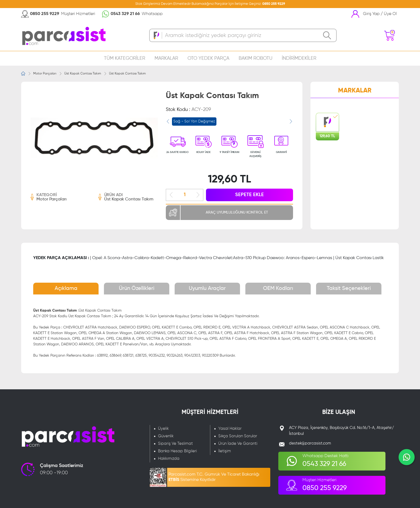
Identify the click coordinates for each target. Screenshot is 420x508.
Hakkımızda (169, 459)
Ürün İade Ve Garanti (238, 444)
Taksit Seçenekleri (349, 289)
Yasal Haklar (230, 429)
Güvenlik (166, 436)
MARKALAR (166, 58)
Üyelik (163, 429)
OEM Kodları (278, 289)
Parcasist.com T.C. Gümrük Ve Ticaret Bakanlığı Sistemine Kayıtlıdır (214, 477)
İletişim (225, 451)
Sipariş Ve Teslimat (175, 444)
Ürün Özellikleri (137, 289)
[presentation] (168, 121)
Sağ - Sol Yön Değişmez (194, 121)
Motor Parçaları (45, 74)
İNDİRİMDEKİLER (299, 58)
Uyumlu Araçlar (207, 289)
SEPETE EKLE (250, 195)
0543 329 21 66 (125, 14)
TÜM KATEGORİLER (125, 58)
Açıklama (66, 289)
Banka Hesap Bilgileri (177, 451)
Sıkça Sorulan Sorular (238, 436)
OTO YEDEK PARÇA (208, 58)
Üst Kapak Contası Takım (83, 74)
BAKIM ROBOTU (256, 58)
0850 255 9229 (274, 4)
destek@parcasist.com (310, 443)
